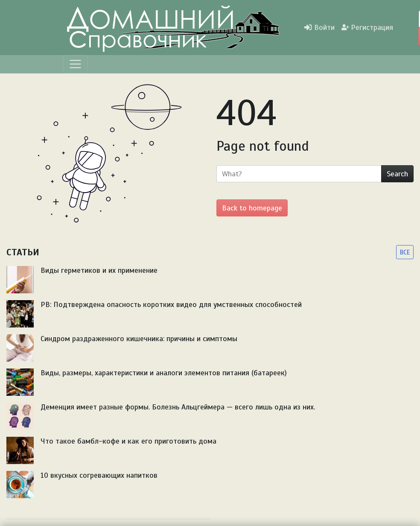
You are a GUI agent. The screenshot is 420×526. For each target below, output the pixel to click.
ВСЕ (405, 252)
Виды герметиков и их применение (99, 270)
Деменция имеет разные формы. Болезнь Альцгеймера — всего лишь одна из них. (178, 407)
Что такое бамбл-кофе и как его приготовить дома (128, 441)
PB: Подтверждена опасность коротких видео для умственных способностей (171, 304)
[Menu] (75, 64)
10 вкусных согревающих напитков (99, 475)
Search (397, 174)
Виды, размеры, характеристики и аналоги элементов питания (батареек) (164, 373)
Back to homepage (252, 208)
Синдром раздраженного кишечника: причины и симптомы (139, 339)
